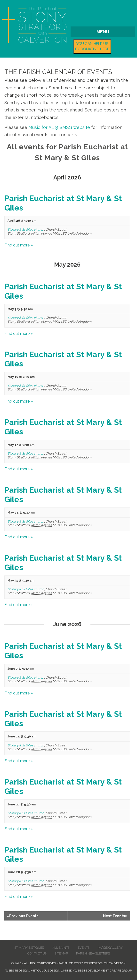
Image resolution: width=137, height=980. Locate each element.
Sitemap (61, 953)
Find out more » (19, 245)
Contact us (37, 953)
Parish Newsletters (93, 953)
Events (84, 948)
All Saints (61, 948)
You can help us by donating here (92, 46)
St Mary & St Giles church (26, 230)
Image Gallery (110, 948)
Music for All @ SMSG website (59, 127)
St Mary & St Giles (29, 948)
